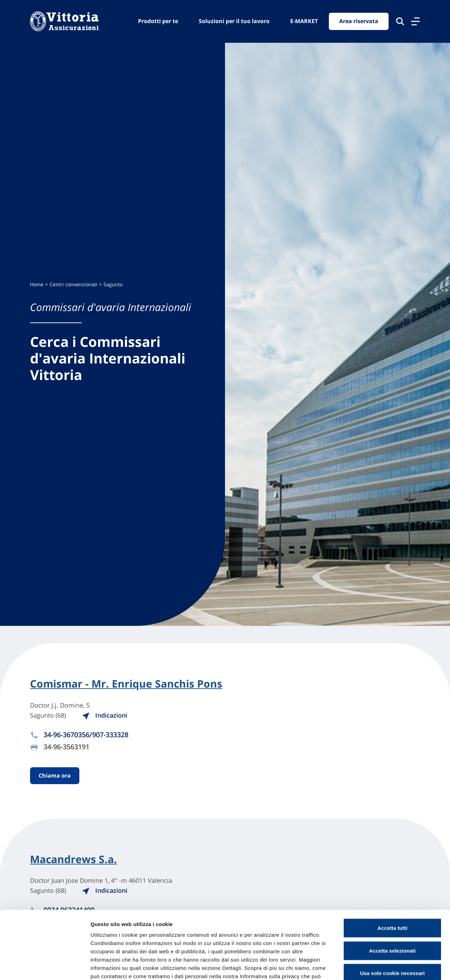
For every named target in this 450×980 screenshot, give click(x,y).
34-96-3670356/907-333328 (86, 735)
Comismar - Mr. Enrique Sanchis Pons (126, 684)
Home (37, 284)
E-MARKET (304, 21)
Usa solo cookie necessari (392, 927)
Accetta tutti (393, 882)
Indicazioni (106, 715)
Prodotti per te (158, 21)
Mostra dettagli (363, 966)
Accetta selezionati (392, 905)
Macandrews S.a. (74, 859)
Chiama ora (55, 776)
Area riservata (359, 21)
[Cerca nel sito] (400, 21)
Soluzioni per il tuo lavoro (234, 21)
